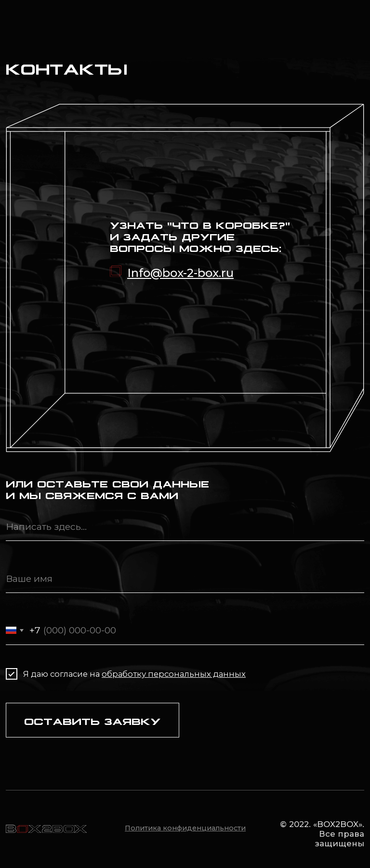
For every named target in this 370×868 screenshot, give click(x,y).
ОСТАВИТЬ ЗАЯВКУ (92, 720)
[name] (185, 579)
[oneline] (185, 526)
